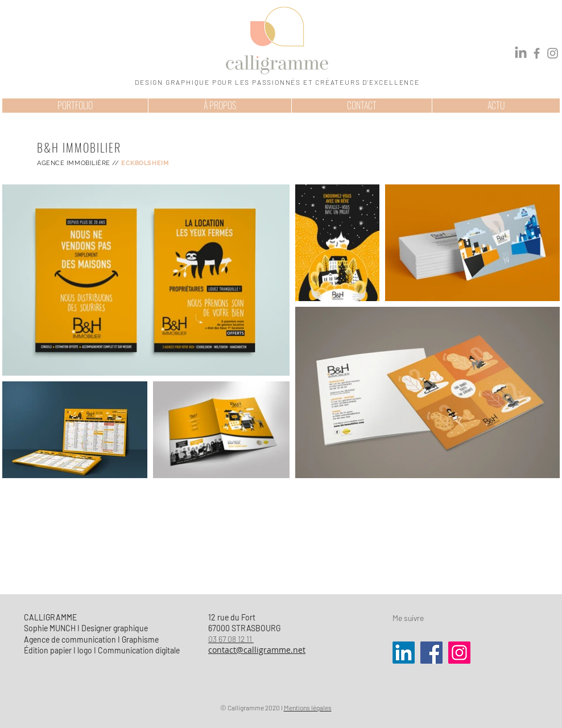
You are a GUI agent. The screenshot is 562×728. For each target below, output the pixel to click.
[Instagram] (553, 53)
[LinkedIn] (521, 53)
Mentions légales (308, 708)
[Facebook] (537, 53)
